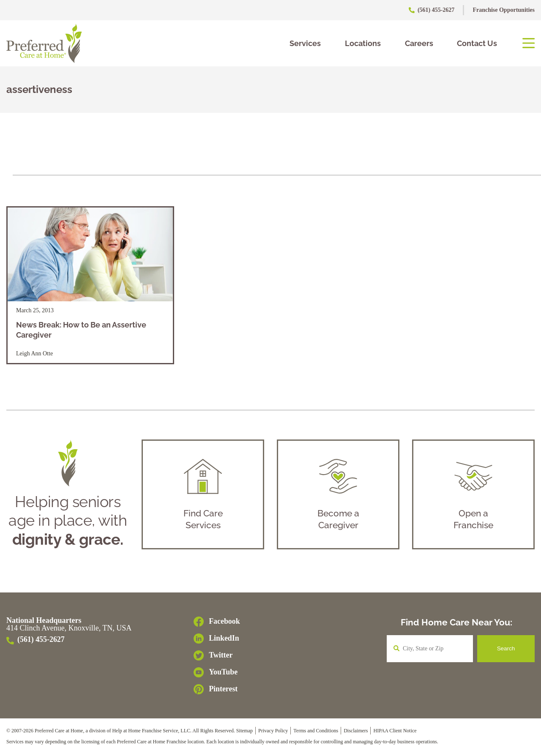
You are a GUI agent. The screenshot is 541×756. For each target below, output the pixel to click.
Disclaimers (356, 733)
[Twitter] (217, 658)
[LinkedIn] (217, 641)
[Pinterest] (217, 691)
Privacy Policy (273, 733)
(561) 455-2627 (432, 10)
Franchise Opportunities (504, 10)
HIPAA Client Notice (395, 733)
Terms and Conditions (316, 733)
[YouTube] (217, 674)
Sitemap (245, 733)
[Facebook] (217, 624)
